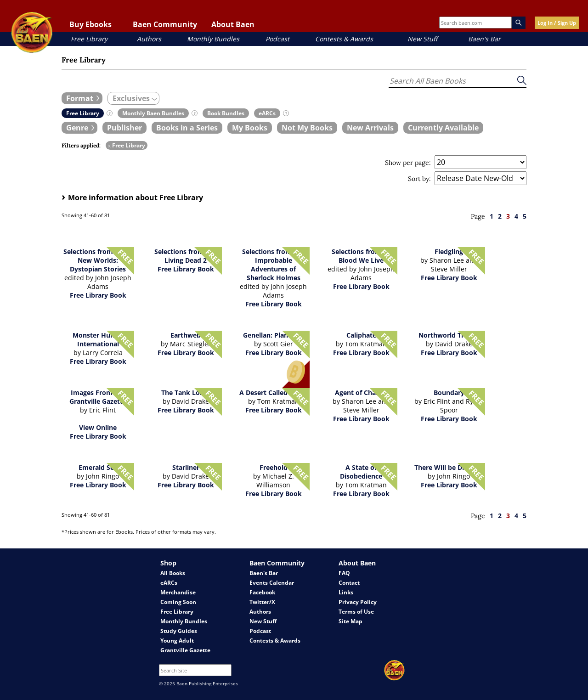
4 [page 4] (516, 216)
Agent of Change (361, 392)
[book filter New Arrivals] (370, 128)
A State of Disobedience (361, 472)
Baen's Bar (484, 39)
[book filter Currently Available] (443, 128)
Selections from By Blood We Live (361, 256)
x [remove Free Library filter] (109, 145)
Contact (349, 583)
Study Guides (179, 631)
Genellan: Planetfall (274, 335)
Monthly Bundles (213, 39)
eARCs (169, 583)
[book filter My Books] (250, 128)
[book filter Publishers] (124, 128)
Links (346, 592)
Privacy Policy (358, 602)
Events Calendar (272, 583)
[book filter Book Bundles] (226, 113)
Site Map (351, 621)
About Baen (233, 24)
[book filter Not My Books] (307, 128)
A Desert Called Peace (274, 392)
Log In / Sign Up (557, 23)
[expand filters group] (82, 98)
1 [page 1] (492, 216)
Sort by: (419, 179)
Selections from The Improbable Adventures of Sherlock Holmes (274, 265)
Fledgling (449, 251)
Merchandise (178, 592)
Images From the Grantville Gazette (98, 397)
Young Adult (177, 641)
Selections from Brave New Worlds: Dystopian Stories (98, 260)
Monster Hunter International (98, 339)
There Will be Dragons (449, 467)
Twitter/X (262, 602)
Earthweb (186, 335)
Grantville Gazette (185, 650)
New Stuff (422, 39)
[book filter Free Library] (83, 113)
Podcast (277, 39)
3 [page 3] (508, 216)
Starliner (186, 467)
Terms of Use (356, 612)
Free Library (89, 39)
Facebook (262, 592)
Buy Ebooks (90, 24)
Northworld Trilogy (449, 335)
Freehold (274, 467)
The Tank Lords (186, 392)
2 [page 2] (500, 216)
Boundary (449, 392)
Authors (149, 39)
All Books (173, 573)
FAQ (344, 573)
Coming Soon (178, 602)
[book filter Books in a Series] (187, 128)
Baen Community (165, 24)
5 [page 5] (525, 216)
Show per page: (408, 163)
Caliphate (361, 335)
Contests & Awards (344, 39)
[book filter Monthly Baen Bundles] (153, 113)
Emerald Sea (98, 467)
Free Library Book (98, 295)
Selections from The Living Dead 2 (186, 256)
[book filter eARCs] (267, 113)
